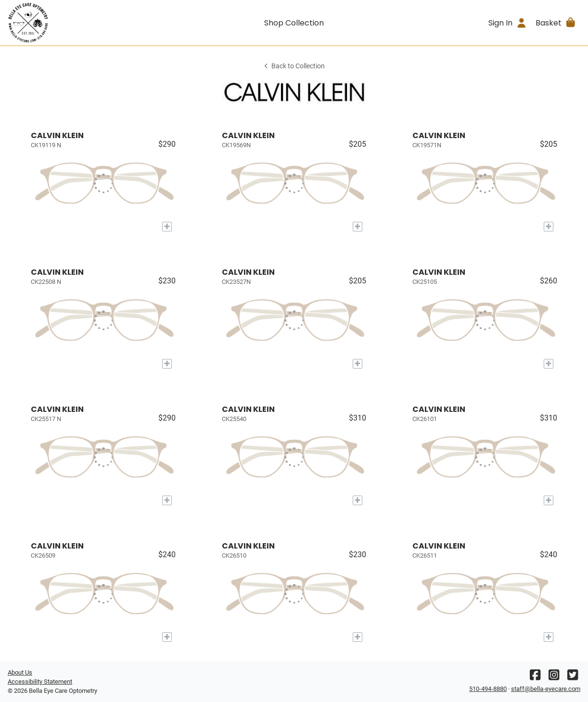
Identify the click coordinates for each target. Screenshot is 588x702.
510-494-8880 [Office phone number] (488, 689)
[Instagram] (554, 677)
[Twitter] (573, 677)
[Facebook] (535, 677)
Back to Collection (294, 66)
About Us (20, 672)
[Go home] (79, 23)
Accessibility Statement (40, 682)
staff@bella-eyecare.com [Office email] (546, 689)
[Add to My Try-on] (167, 227)
